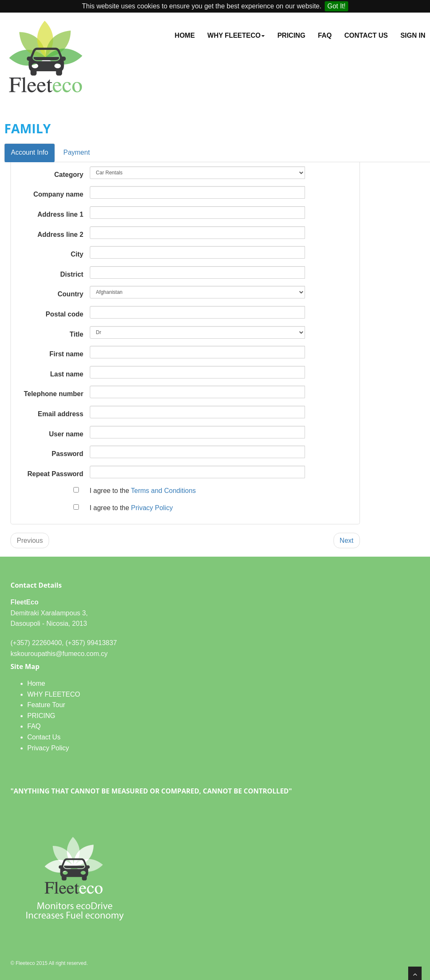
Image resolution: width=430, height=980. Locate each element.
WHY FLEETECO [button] (236, 35)
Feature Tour (46, 705)
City (77, 254)
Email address (61, 414)
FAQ (325, 35)
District (72, 274)
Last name (66, 374)
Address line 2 (60, 235)
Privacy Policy (152, 508)
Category (69, 175)
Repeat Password (55, 474)
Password (68, 454)
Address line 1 (60, 214)
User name (66, 434)
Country (70, 294)
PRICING (291, 35)
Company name (58, 194)
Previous (30, 541)
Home (185, 35)
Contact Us (366, 35)
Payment (77, 152)
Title (77, 334)
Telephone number (54, 394)
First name (66, 354)
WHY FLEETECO (54, 694)
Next (347, 541)
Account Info (30, 152)
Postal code (65, 314)
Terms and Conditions (163, 491)
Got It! (336, 6)
